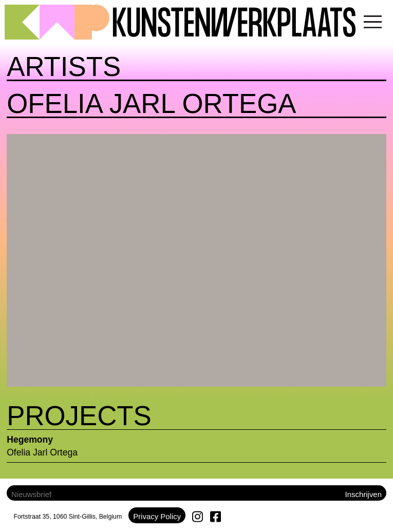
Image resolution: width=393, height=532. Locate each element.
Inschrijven (363, 494)
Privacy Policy (157, 516)
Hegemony (30, 440)
